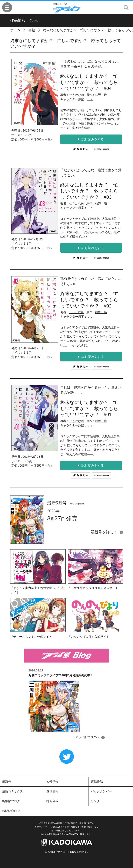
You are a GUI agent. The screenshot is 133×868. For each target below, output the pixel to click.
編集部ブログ (11, 801)
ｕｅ (90, 99)
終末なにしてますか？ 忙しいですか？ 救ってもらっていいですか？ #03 (89, 191)
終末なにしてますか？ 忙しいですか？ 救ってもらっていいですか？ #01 (89, 408)
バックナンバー (101, 791)
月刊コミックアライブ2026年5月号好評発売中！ (61, 675)
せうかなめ (77, 95)
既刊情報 (52, 791)
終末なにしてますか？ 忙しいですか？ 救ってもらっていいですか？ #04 (89, 82)
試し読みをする (91, 139)
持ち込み (52, 801)
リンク (95, 801)
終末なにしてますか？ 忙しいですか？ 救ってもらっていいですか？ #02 (89, 300)
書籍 (32, 30)
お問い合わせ (11, 811)
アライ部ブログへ (87, 737)
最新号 (7, 782)
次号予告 (52, 782)
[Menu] (7, 7)
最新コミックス (13, 791)
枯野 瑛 (101, 95)
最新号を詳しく (104, 532)
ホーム (15, 30)
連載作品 (97, 782)
